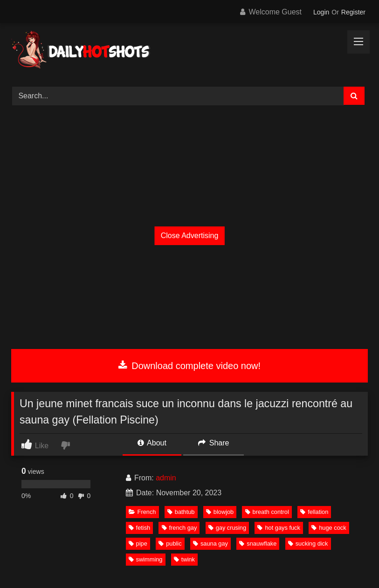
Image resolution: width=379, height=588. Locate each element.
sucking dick (308, 544)
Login (321, 12)
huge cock (329, 528)
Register (353, 12)
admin (166, 478)
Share (214, 443)
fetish (140, 528)
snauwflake (258, 544)
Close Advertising (190, 236)
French (142, 512)
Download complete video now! (189, 366)
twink (184, 559)
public (170, 544)
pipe (138, 544)
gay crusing (227, 528)
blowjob (220, 512)
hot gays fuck (279, 528)
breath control (267, 512)
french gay (179, 528)
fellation (314, 512)
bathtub (181, 512)
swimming (146, 559)
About (152, 443)
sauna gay (210, 544)
